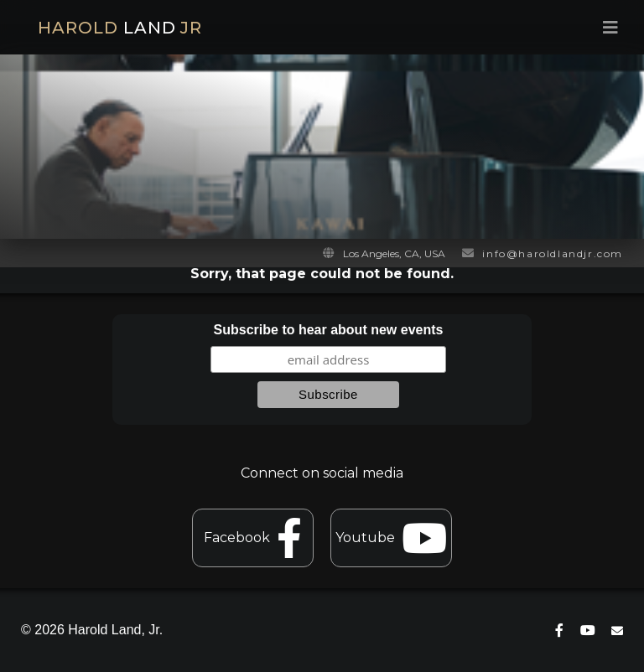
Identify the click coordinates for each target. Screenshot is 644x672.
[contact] (617, 631)
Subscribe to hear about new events (329, 330)
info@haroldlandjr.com (553, 253)
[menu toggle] (478, 28)
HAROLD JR (120, 28)
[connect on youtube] (588, 631)
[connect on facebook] (559, 631)
